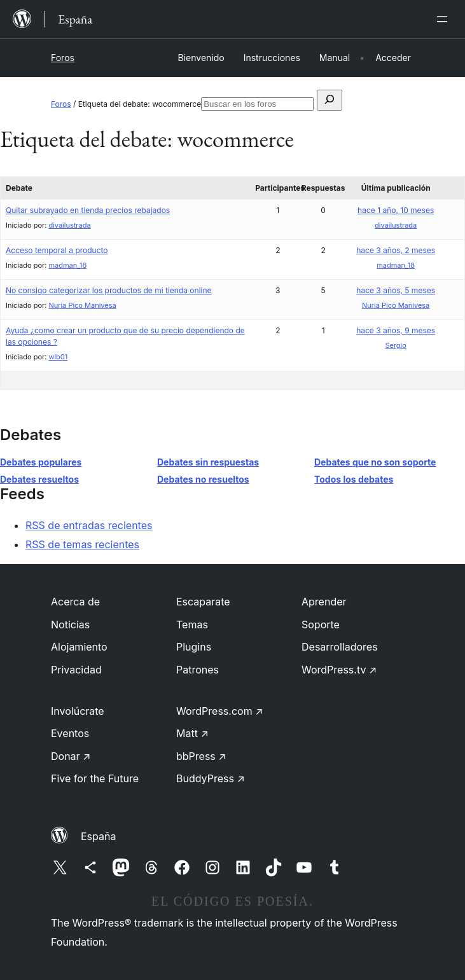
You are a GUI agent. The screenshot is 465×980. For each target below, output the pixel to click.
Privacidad (76, 670)
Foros (63, 58)
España (98, 836)
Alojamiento (79, 647)
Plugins (194, 647)
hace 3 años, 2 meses (396, 250)
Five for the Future (95, 778)
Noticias (70, 625)
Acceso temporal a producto (57, 250)
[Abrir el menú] (445, 19)
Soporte (321, 625)
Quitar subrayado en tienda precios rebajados (88, 210)
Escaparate (203, 602)
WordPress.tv (339, 670)
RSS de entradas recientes (89, 525)
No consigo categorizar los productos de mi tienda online (109, 290)
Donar (71, 756)
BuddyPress (211, 778)
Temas (192, 625)
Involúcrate (78, 711)
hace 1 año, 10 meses (396, 210)
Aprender (324, 602)
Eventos (70, 733)
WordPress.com (220, 711)
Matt (192, 733)
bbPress (201, 756)
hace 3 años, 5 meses (396, 290)
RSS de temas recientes (82, 544)
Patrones (198, 670)
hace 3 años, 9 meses (396, 330)
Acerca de (75, 602)
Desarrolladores (340, 647)
